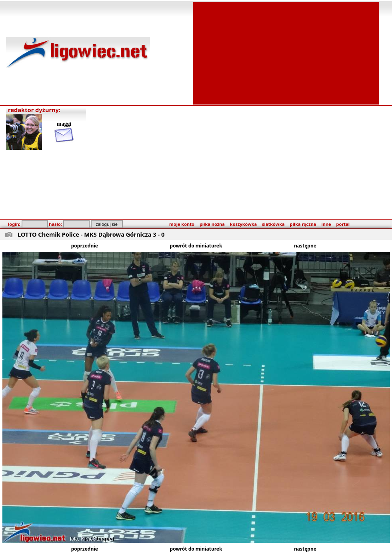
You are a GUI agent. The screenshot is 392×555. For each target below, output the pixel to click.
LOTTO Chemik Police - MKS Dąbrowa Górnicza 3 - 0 (91, 234)
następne (305, 246)
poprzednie (85, 246)
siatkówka (273, 224)
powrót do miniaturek (196, 246)
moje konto (182, 224)
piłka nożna (212, 224)
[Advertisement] (286, 52)
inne (326, 224)
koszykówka (243, 224)
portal (343, 224)
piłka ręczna (303, 224)
